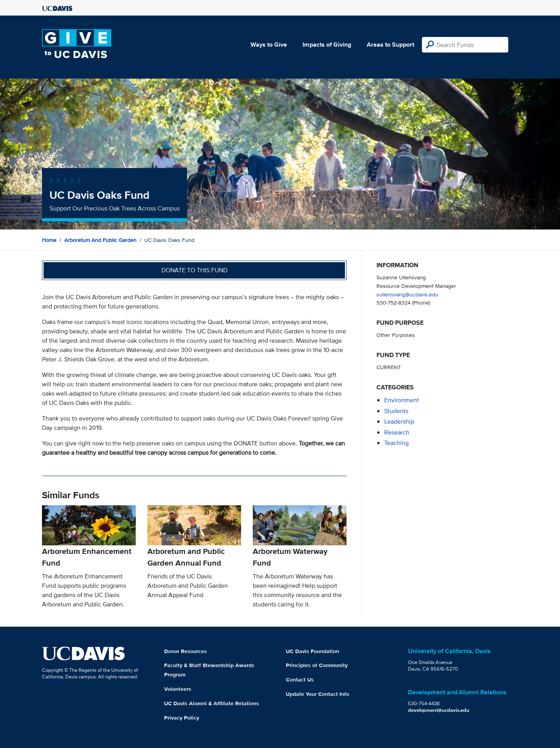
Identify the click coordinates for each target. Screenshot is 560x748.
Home (49, 240)
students (396, 411)
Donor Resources (185, 651)
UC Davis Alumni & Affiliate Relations (212, 703)
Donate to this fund (194, 270)
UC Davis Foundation (312, 651)
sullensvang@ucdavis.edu (407, 294)
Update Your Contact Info (318, 694)
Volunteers (178, 689)
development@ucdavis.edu (439, 710)
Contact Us (300, 680)
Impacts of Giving (327, 45)
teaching (396, 443)
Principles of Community (317, 665)
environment (402, 400)
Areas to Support (390, 45)
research (397, 432)
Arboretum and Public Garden (100, 240)
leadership (399, 421)
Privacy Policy (182, 718)
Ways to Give (269, 45)
